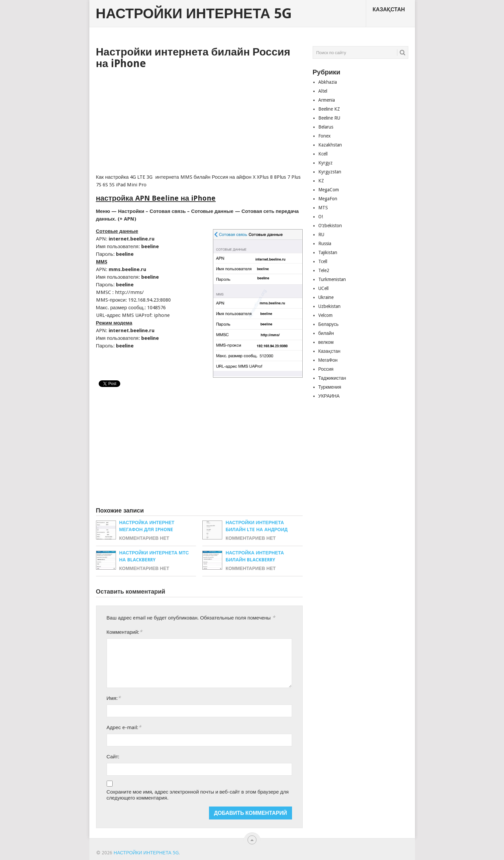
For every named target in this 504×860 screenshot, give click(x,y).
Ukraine (326, 297)
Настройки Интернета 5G (194, 14)
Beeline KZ (329, 109)
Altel (323, 91)
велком (326, 342)
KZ (321, 181)
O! (321, 217)
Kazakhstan (330, 145)
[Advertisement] (199, 119)
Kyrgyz (325, 163)
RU (321, 235)
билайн (326, 333)
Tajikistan (328, 252)
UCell (323, 288)
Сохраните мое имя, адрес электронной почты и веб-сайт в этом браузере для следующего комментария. (198, 795)
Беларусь (328, 324)
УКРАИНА (329, 396)
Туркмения (330, 387)
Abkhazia (328, 82)
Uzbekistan (329, 306)
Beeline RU (329, 118)
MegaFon (328, 199)
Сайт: (113, 757)
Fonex (324, 136)
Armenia (327, 100)
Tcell (323, 261)
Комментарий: (124, 632)
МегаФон (328, 360)
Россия (326, 369)
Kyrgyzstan (330, 172)
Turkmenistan (332, 279)
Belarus (326, 127)
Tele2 (324, 270)
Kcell (323, 154)
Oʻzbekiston (330, 226)
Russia (325, 243)
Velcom (325, 315)
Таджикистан (332, 378)
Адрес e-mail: (124, 727)
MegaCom (329, 190)
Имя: (114, 698)
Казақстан (389, 9)
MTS (323, 208)
